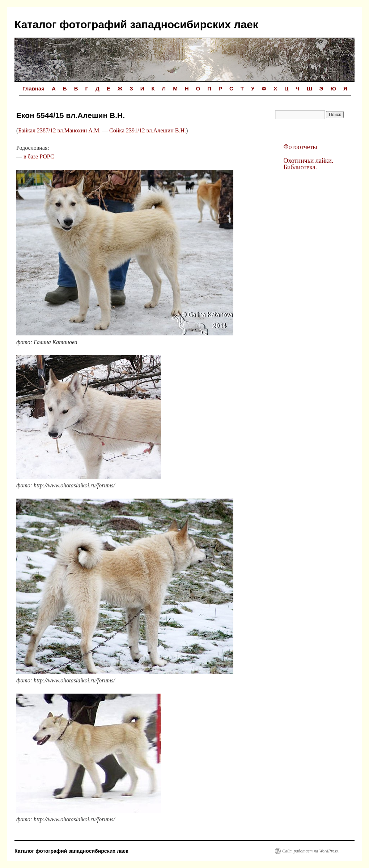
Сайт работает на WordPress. (311, 851)
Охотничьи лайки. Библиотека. (308, 164)
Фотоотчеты (300, 147)
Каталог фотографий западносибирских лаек (136, 24)
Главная (33, 88)
